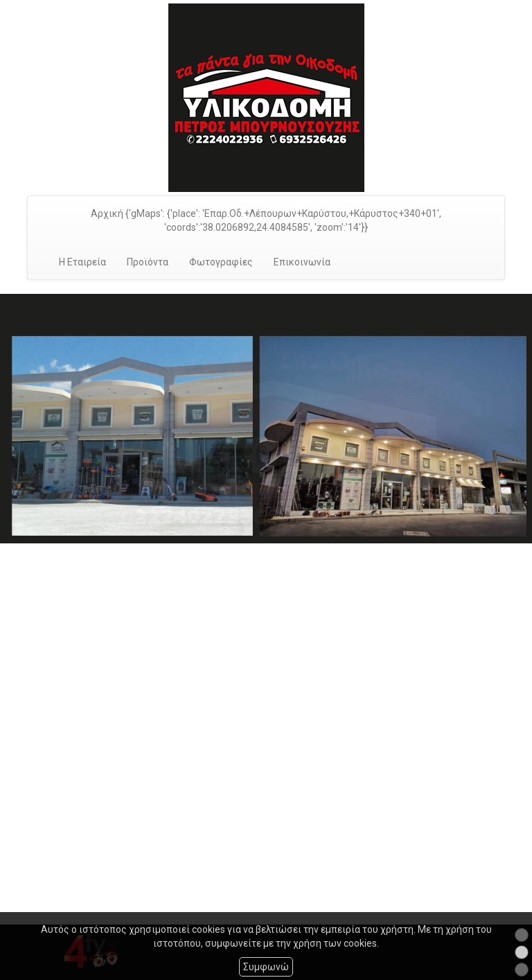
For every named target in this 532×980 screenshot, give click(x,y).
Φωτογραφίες (221, 262)
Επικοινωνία (302, 262)
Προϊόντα (148, 262)
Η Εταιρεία (82, 262)
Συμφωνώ (266, 967)
